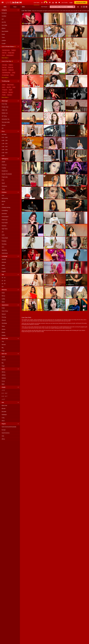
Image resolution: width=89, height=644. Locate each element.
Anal (3, 55)
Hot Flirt (4, 22)
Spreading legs (6, 73)
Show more (5, 58)
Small (3, 357)
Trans (3, 37)
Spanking (4, 250)
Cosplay (4, 168)
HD (3, 128)
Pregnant (5, 90)
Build (11, 369)
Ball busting (5, 198)
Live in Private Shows (11, 47)
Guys (15, 7)
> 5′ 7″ (3, 399)
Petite (3, 308)
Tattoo (12, 75)
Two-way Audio (6, 122)
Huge (3, 351)
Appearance (11, 305)
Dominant (4, 214)
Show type (11, 101)
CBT (3, 204)
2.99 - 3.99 (5, 147)
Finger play (11, 53)
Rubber (4, 335)
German (10, 95)
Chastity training (6, 207)
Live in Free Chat (11, 62)
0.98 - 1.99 (5, 140)
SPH (3, 247)
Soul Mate (4, 25)
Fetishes (11, 192)
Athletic (4, 375)
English (4, 271)
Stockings (4, 323)
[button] (81, 7)
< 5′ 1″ (3, 390)
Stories (4, 125)
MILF (4, 87)
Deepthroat (5, 171)
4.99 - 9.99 (5, 153)
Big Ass (11, 92)
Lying (13, 73)
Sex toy (4, 53)
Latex (3, 235)
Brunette (4, 412)
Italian (3, 265)
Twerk (3, 189)
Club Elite (50, 3)
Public (4, 95)
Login (71, 3)
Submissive (5, 253)
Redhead (4, 415)
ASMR (3, 162)
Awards (44, 3)
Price (11, 131)
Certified (4, 16)
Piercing (4, 317)
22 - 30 (4, 281)
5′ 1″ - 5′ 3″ (5, 393)
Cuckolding (5, 211)
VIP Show (4, 116)
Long (3, 418)
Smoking (4, 244)
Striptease (4, 186)
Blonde (4, 409)
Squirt (11, 90)
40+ (3, 287)
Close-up (11, 67)
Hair (11, 402)
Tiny (3, 342)
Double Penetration (7, 174)
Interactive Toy (6, 119)
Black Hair (4, 405)
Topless (13, 50)
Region (11, 424)
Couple (4, 43)
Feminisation (5, 217)
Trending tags (11, 81)
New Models (42, 3)
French (4, 268)
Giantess (4, 226)
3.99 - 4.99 (5, 150)
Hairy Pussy (10, 85)
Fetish (3, 34)
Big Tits (9, 87)
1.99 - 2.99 (5, 144)
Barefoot (5, 70)
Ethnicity (11, 290)
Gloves (4, 329)
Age (11, 274)
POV (3, 180)
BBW (3, 384)
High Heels (5, 229)
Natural (4, 314)
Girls (5, 7)
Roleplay (4, 241)
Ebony (3, 296)
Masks (3, 332)
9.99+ (3, 156)
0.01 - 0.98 (5, 137)
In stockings (5, 75)
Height (11, 387)
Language (11, 256)
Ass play (5, 65)
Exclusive (4, 13)
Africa (3, 439)
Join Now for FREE (81, 3)
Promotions (47, 3)
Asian (4, 85)
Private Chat (5, 107)
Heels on (11, 70)
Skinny (3, 372)
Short (3, 421)
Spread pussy (6, 50)
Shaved (4, 320)
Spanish (4, 259)
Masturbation (10, 55)
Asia (3, 436)
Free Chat (4, 104)
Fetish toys (5, 220)
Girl (3, 19)
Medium (4, 378)
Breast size (11, 338)
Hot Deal (4, 134)
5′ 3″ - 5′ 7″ (5, 396)
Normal (4, 345)
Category (11, 10)
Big (3, 348)
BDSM (3, 201)
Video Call (4, 110)
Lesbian (4, 40)
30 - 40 (4, 284)
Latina (3, 299)
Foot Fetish (5, 223)
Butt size (11, 354)
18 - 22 (4, 278)
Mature (4, 28)
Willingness (11, 159)
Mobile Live (5, 113)
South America (6, 433)
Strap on (5, 92)
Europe (4, 430)
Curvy (3, 381)
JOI (3, 232)
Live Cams (37, 3)
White (3, 302)
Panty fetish (5, 238)
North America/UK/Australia (9, 427)
